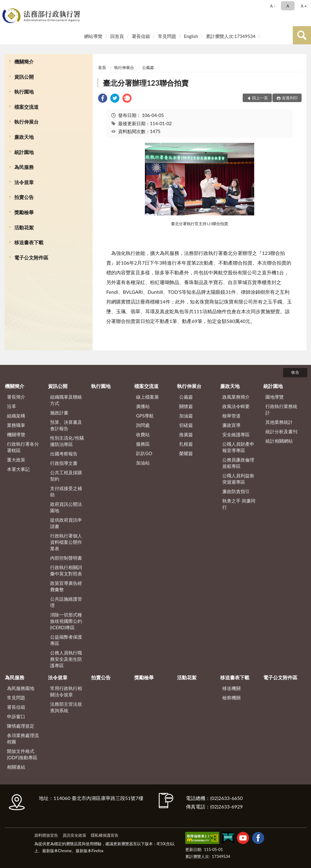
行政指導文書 (64, 463)
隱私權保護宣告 (105, 835)
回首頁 (117, 36)
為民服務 (24, 167)
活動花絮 (24, 227)
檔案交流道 (26, 107)
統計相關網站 (279, 441)
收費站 (143, 434)
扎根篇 (186, 444)
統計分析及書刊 (281, 431)
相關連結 (16, 767)
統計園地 (24, 152)
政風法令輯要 (236, 406)
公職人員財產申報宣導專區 (238, 447)
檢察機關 (231, 698)
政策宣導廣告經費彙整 (66, 586)
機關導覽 (16, 434)
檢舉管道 (231, 416)
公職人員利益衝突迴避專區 (238, 479)
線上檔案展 (147, 397)
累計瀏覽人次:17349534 (231, 36)
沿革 (12, 406)
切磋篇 (186, 425)
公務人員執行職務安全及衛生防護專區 (66, 659)
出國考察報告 (64, 454)
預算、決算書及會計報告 (66, 425)
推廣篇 (186, 434)
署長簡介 (16, 397)
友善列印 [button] (290, 98)
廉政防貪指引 (236, 491)
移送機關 (231, 688)
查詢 (302, 35)
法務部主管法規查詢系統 (66, 707)
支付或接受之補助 (66, 491)
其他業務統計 (279, 422)
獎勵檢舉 (24, 212)
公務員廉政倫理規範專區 (238, 463)
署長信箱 (141, 36)
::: (6, 5)
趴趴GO (144, 453)
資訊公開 (24, 77)
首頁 (102, 67)
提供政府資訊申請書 (66, 523)
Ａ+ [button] (303, 6)
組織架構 (16, 416)
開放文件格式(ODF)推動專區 (22, 754)
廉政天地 (24, 137)
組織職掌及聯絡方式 (66, 400)
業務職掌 (16, 425)
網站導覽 (93, 36)
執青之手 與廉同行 (239, 504)
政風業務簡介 (236, 397)
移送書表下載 (29, 242)
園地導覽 (275, 397)
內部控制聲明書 (66, 558)
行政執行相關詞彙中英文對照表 (66, 570)
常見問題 (167, 36)
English (191, 36)
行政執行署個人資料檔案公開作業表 (66, 542)
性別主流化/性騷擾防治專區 (67, 441)
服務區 (143, 444)
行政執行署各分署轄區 (23, 447)
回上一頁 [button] (260, 98)
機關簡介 (24, 62)
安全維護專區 (236, 434)
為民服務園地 (21, 688)
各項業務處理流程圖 (23, 738)
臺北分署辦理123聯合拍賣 (146, 83)
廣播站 (143, 406)
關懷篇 (186, 406)
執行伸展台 (26, 122)
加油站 (143, 463)
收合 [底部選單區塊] (295, 372)
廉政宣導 (231, 425)
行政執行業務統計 (281, 409)
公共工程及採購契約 (66, 476)
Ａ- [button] (272, 6)
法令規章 (24, 182)
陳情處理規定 (21, 726)
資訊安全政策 (74, 835)
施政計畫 (59, 413)
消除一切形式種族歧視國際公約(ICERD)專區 (66, 621)
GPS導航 (145, 416)
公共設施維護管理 (66, 602)
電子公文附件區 (31, 257)
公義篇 (148, 67)
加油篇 (186, 416)
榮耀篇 (186, 453)
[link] (103, 99)
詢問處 (143, 425)
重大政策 (16, 460)
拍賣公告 (24, 197)
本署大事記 (18, 469)
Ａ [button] (288, 6)
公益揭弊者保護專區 (66, 640)
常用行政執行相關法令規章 (66, 691)
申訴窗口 (16, 716)
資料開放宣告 (46, 835)
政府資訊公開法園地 (66, 507)
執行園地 (24, 92)
